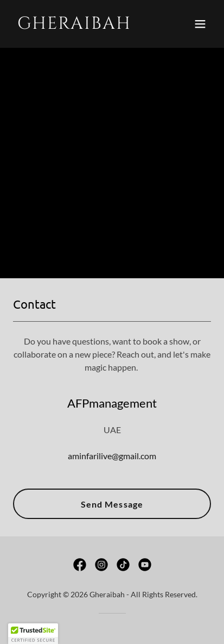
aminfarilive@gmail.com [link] (112, 456)
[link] (82, 25)
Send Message (112, 504)
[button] (200, 24)
